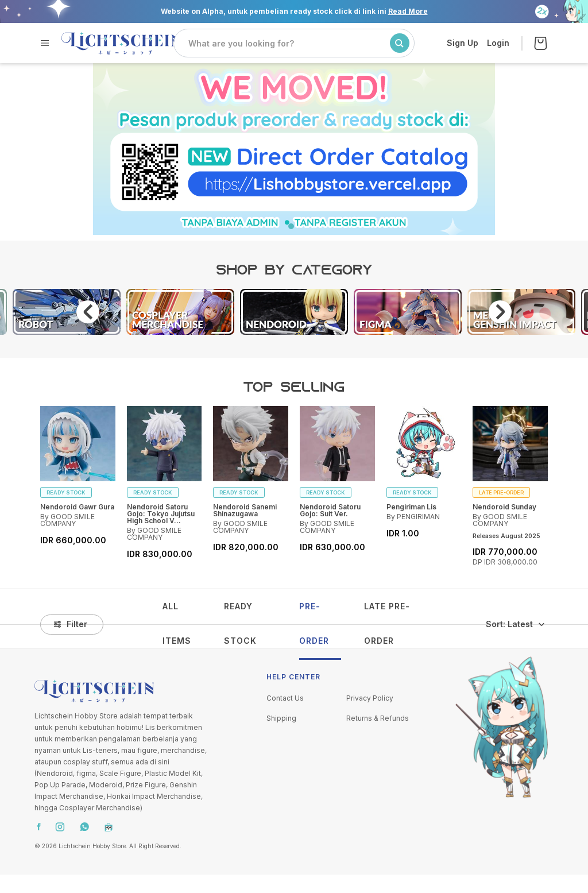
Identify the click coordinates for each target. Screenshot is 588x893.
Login (498, 43)
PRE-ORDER (314, 623)
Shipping (281, 718)
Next (500, 312)
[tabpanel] (294, 149)
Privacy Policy (370, 698)
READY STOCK (240, 623)
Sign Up (463, 43)
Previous (88, 312)
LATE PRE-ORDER (387, 623)
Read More (408, 11)
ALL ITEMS (177, 623)
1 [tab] (294, 229)
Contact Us (285, 698)
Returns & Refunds (378, 718)
